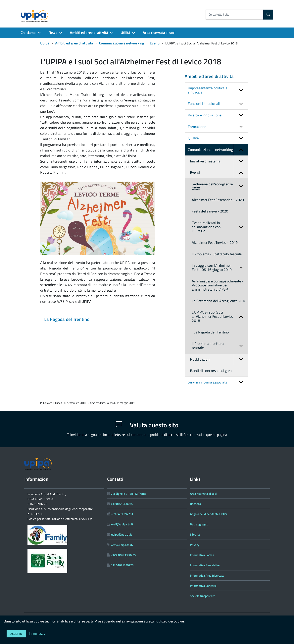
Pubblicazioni (219, 359)
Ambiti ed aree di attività (89, 33)
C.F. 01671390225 (122, 565)
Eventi (155, 43)
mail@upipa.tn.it (122, 524)
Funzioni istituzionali (218, 104)
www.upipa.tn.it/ (122, 545)
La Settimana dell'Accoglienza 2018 (219, 301)
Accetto (16, 634)
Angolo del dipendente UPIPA (209, 514)
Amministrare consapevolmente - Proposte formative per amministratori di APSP (218, 285)
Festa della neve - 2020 (210, 211)
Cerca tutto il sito (219, 14)
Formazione (218, 127)
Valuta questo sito (147, 425)
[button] (241, 90)
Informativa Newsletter (205, 565)
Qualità (218, 138)
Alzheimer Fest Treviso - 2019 (215, 242)
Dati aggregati (199, 524)
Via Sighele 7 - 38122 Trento (129, 494)
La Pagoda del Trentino (67, 319)
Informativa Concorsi (203, 586)
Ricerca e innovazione (218, 115)
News (53, 33)
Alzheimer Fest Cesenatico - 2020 (218, 200)
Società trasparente (203, 596)
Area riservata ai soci (159, 33)
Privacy (195, 545)
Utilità (125, 33)
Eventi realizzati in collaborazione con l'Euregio (220, 227)
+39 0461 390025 (122, 504)
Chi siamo (28, 33)
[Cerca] (268, 15)
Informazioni (39, 633)
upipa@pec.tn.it (122, 534)
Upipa (45, 43)
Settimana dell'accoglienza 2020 (220, 186)
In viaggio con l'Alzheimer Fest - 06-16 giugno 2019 (220, 268)
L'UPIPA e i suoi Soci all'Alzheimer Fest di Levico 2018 (220, 317)
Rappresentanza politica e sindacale (218, 90)
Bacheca (196, 504)
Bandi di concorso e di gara (211, 371)
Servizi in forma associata (218, 382)
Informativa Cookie (202, 555)
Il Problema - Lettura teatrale (220, 346)
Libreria (195, 534)
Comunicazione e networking (122, 43)
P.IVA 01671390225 (123, 555)
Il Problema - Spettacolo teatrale (217, 254)
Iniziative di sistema (219, 161)
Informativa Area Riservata (207, 576)
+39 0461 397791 (122, 514)
